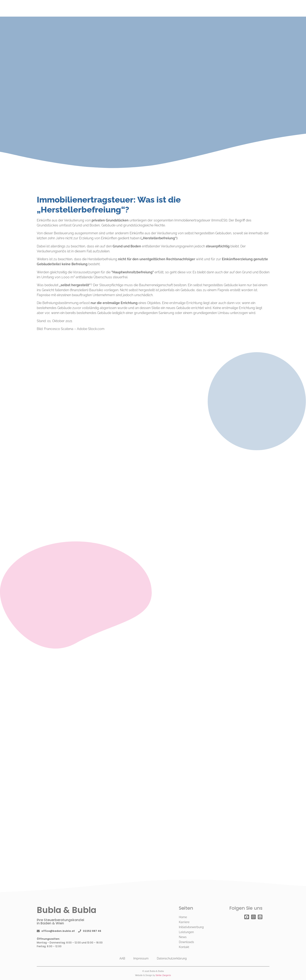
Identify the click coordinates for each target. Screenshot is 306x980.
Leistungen (186, 932)
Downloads (186, 942)
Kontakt (184, 947)
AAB (122, 958)
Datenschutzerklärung (172, 958)
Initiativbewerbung (191, 927)
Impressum (141, 958)
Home (183, 917)
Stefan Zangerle (163, 975)
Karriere (184, 922)
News (183, 937)
